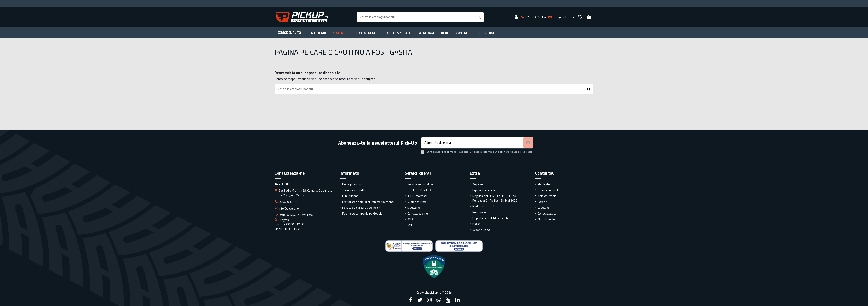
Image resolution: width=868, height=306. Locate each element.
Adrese (542, 202)
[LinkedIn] (457, 300)
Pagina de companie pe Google (362, 213)
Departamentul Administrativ (491, 218)
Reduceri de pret (483, 206)
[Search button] (479, 17)
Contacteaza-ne (418, 213)
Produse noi (480, 212)
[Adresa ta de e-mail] (472, 143)
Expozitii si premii (484, 190)
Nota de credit (547, 196)
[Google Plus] (439, 300)
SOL (410, 225)
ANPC (411, 219)
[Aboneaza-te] (528, 143)
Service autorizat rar (420, 184)
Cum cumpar (350, 196)
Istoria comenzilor (549, 190)
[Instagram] (429, 300)
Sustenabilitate (417, 202)
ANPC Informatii (417, 196)
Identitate (544, 184)
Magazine (414, 208)
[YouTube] (448, 300)
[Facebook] (411, 300)
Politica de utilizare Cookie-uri (361, 208)
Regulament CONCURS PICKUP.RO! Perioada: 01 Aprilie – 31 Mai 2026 (495, 198)
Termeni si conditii (354, 190)
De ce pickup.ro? (353, 184)
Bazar (476, 224)
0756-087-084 (289, 202)
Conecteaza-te (547, 213)
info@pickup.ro (289, 208)
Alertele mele (546, 219)
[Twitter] (420, 300)
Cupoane (543, 208)
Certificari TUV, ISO (419, 190)
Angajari (478, 184)
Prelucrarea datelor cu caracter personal (368, 202)
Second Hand (481, 230)
